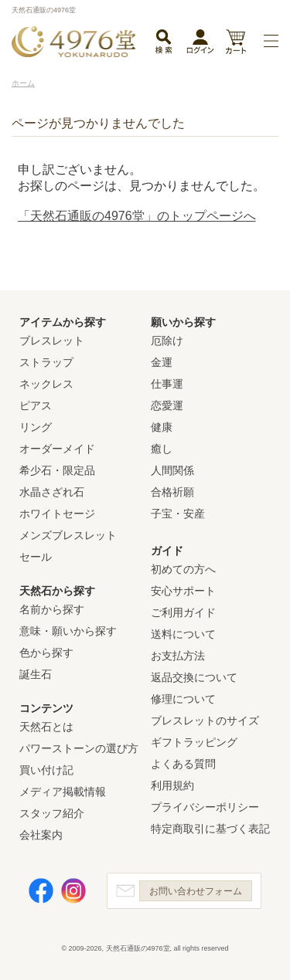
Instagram (73, 891)
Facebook (41, 891)
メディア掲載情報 (63, 792)
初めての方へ (183, 569)
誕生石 (36, 674)
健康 (162, 427)
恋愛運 (167, 405)
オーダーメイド (57, 449)
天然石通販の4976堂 (73, 42)
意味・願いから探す (68, 631)
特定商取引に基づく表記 (210, 829)
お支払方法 (178, 656)
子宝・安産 (178, 514)
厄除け (167, 341)
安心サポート (183, 591)
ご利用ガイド (183, 612)
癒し (162, 449)
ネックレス (46, 384)
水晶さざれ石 (52, 492)
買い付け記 (46, 770)
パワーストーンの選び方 (79, 748)
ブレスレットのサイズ (205, 721)
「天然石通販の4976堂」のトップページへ (137, 216)
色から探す (46, 653)
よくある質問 (183, 764)
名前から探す (52, 609)
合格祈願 (172, 492)
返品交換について (194, 677)
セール (36, 557)
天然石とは (46, 727)
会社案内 (41, 835)
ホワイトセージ (57, 514)
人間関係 (172, 470)
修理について (183, 699)
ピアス (36, 405)
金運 (162, 362)
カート (235, 43)
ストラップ (46, 362)
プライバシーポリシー (205, 807)
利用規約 (172, 785)
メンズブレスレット (68, 535)
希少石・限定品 (57, 470)
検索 (163, 42)
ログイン (200, 45)
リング (36, 427)
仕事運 (167, 384)
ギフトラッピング (194, 742)
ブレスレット (52, 341)
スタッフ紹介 (52, 813)
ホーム (23, 83)
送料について (183, 634)
